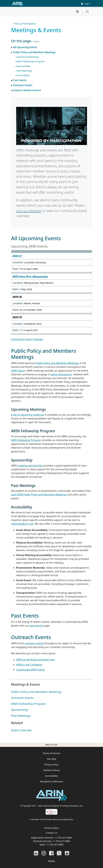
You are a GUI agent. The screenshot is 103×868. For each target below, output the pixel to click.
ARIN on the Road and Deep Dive (36, 660)
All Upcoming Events (25, 47)
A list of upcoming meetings (28, 415)
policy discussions (61, 374)
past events (36, 626)
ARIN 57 (17, 256)
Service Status (52, 828)
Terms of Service (51, 753)
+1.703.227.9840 (55, 845)
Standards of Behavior (52, 781)
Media (52, 861)
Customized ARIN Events (31, 670)
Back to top (51, 745)
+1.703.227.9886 (61, 841)
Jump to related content (27, 90)
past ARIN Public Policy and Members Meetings (39, 495)
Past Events (20, 80)
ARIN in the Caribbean (29, 665)
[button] (52, 41)
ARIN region (18, 371)
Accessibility (23, 75)
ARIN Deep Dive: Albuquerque (30, 276)
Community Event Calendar (27, 339)
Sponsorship (23, 66)
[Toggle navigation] (87, 11)
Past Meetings (24, 71)
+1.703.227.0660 (63, 838)
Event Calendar (22, 730)
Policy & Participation (25, 24)
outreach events (34, 643)
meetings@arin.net (22, 524)
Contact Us (51, 833)
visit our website (29, 211)
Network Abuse (52, 770)
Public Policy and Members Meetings (34, 52)
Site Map (51, 759)
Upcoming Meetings (28, 57)
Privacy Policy (51, 765)
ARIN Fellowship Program (30, 61)
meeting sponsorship (30, 466)
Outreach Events (23, 85)
